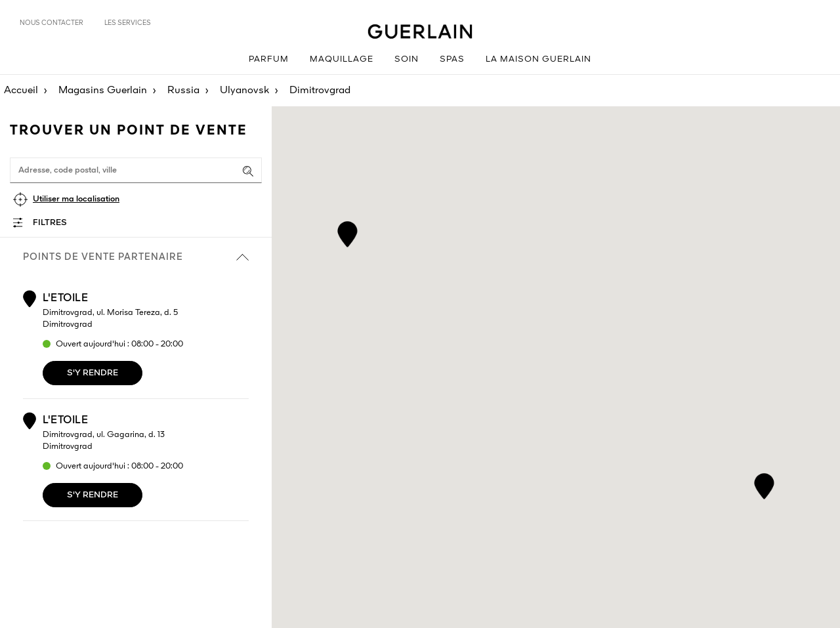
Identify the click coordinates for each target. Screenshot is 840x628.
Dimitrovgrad (320, 91)
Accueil (21, 91)
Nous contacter (52, 23)
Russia (183, 91)
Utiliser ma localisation (76, 199)
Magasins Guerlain (103, 91)
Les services (128, 23)
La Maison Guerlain (538, 59)
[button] (347, 232)
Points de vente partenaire (136, 257)
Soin (407, 59)
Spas (452, 59)
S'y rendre (93, 373)
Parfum (269, 59)
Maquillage (342, 59)
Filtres (50, 223)
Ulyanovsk (244, 91)
